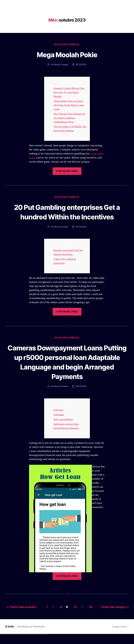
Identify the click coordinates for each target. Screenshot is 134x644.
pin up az (27, 644)
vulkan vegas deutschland (6, 644)
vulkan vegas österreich (11, 644)
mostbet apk (31, 644)
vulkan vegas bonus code (8, 644)
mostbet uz (29, 644)
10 (74, 617)
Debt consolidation (64, 430)
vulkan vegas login (4, 644)
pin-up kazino (26, 644)
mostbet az (39, 644)
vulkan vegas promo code (10, 644)
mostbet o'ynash (35, 644)
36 (91, 617)
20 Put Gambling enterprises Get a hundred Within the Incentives (67, 217)
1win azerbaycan (20, 644)
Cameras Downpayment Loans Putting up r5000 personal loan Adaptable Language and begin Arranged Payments (67, 372)
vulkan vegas (1, 644)
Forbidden (59, 425)
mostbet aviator (43, 644)
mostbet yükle (47, 644)
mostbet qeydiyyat (48, 644)
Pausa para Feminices (67, 45)
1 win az (19, 644)
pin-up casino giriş (24, 644)
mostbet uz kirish (32, 644)
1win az (17, 644)
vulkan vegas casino (3, 644)
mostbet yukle (41, 644)
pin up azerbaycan (27, 644)
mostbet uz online (36, 644)
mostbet (28, 644)
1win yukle (21, 644)
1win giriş (18, 644)
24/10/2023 (81, 397)
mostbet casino (34, 644)
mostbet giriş (40, 644)
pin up (21, 644)
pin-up (23, 644)
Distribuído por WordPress (31, 636)
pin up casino (22, 644)
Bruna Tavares (61, 65)
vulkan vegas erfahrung (13, 644)
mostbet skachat (30, 644)
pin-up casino (25, 644)
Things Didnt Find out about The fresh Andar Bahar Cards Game (70, 105)
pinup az (23, 644)
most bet (37, 644)
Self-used (59, 420)
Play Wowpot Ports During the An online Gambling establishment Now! (68, 118)
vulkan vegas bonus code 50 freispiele (15, 644)
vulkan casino (2, 644)
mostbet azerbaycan (45, 644)
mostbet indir (42, 644)
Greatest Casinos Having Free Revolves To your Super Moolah (70, 93)
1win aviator (18, 644)
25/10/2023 (81, 65)
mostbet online (33, 644)
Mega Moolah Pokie (67, 55)
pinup (22, 644)
